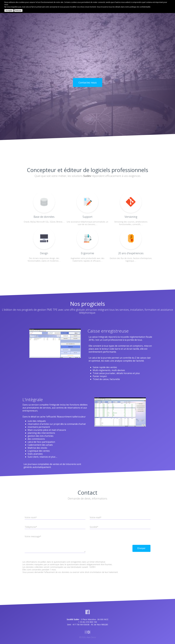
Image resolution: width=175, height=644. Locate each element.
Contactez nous (88, 82)
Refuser (18, 11)
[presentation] (110, 538)
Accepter (9, 11)
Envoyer (141, 548)
